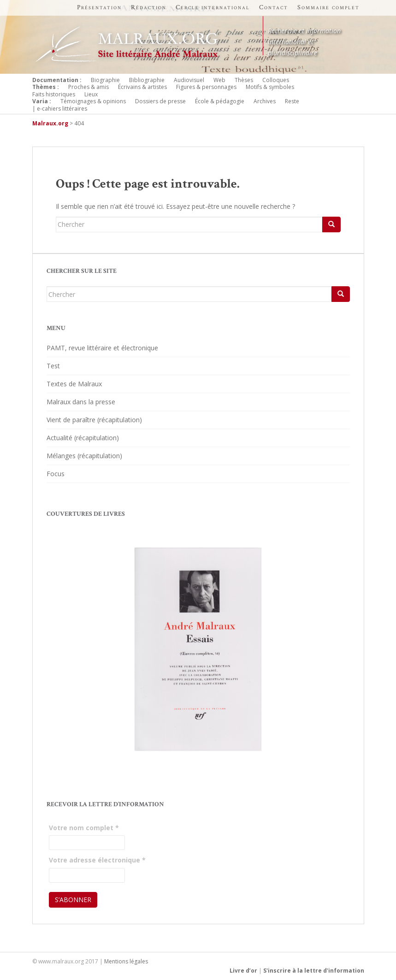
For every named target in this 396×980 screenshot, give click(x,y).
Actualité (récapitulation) (83, 438)
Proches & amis (89, 87)
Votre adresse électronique (97, 860)
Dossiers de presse (160, 101)
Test (53, 366)
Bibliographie (147, 80)
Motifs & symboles (270, 87)
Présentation (99, 7)
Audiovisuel (189, 80)
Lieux (91, 94)
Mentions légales (126, 961)
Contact (274, 7)
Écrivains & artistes (142, 87)
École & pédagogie (220, 101)
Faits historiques (54, 94)
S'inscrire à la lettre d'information (314, 971)
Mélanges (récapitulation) (84, 456)
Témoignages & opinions (93, 101)
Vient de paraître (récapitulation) (94, 420)
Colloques (276, 80)
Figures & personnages (206, 87)
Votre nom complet (84, 828)
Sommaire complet (328, 7)
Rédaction (149, 7)
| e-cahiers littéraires (60, 109)
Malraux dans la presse (81, 402)
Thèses (244, 80)
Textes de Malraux (74, 384)
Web (219, 80)
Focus (56, 474)
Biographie (105, 80)
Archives (265, 101)
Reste (292, 101)
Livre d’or (243, 971)
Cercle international (213, 7)
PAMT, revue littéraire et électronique (102, 348)
